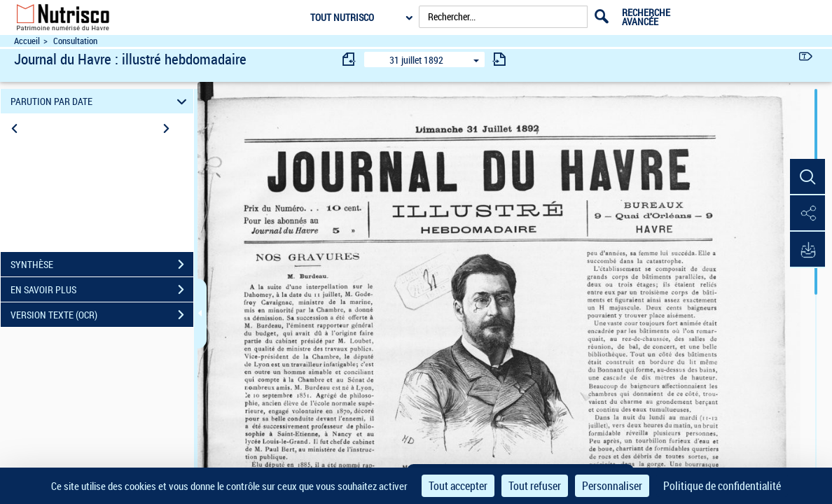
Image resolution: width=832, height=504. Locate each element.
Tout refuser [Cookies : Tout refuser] (535, 486)
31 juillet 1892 (416, 60)
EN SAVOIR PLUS (102, 290)
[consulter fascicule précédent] (349, 59)
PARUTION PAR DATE (101, 101)
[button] (807, 177)
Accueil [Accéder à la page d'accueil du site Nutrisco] (27, 41)
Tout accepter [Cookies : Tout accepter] (458, 486)
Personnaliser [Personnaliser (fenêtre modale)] (612, 486)
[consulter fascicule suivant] (499, 59)
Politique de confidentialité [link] (722, 486)
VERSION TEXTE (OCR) (102, 315)
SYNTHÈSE (102, 265)
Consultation (75, 41)
